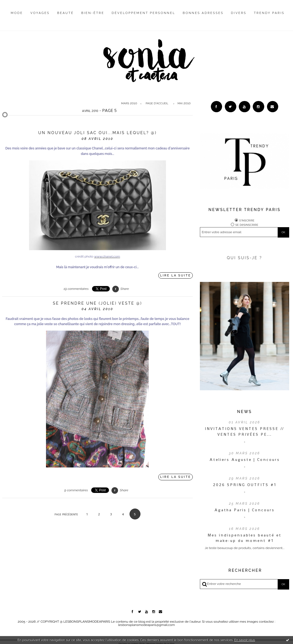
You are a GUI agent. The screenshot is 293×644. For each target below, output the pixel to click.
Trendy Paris (269, 13)
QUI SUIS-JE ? (245, 259)
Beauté (66, 13)
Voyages (40, 13)
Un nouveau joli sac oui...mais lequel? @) (97, 133)
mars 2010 (129, 103)
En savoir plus (245, 640)
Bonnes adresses (203, 13)
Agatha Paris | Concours (245, 511)
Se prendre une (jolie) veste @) (97, 303)
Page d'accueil (157, 103)
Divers (239, 13)
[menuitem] (17, 17)
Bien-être (93, 13)
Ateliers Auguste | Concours (245, 461)
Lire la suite (176, 275)
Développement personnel (143, 13)
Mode (17, 13)
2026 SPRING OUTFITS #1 (245, 486)
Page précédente (66, 514)
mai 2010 (184, 103)
